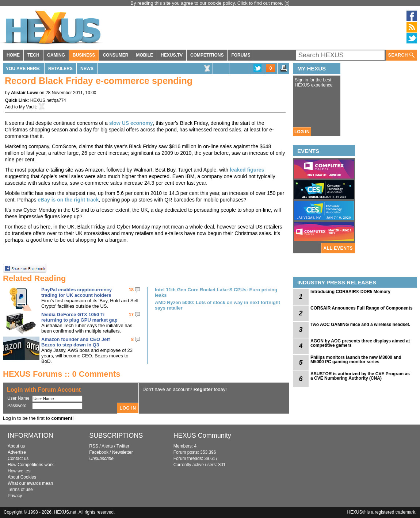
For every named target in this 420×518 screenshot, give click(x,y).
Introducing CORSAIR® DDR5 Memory (350, 292)
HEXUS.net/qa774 (48, 100)
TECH (33, 55)
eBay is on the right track (68, 200)
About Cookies (22, 477)
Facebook (99, 452)
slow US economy (131, 123)
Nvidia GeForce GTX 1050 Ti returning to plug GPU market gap (79, 317)
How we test (20, 471)
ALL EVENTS (338, 248)
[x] (287, 3)
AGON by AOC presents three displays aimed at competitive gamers (360, 343)
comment (62, 418)
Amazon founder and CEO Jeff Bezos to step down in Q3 (76, 342)
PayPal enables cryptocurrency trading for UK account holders (77, 292)
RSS (94, 446)
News (87, 69)
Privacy (15, 496)
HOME (13, 55)
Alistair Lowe (25, 93)
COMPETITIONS (207, 55)
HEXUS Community (202, 435)
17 (131, 315)
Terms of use (20, 490)
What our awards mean (30, 483)
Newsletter (123, 452)
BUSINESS (84, 55)
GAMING (56, 55)
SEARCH (401, 55)
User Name (18, 398)
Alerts (107, 446)
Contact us (18, 458)
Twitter (123, 446)
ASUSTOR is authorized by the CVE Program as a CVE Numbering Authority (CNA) (360, 376)
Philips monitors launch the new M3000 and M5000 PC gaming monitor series (356, 360)
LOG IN (302, 132)
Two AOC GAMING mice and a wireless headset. (360, 325)
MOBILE (144, 55)
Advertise (17, 452)
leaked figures (247, 170)
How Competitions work (31, 465)
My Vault (27, 107)
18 (131, 290)
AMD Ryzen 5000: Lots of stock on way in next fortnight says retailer (217, 305)
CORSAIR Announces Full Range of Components (362, 308)
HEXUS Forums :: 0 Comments (62, 374)
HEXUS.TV (172, 55)
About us (16, 446)
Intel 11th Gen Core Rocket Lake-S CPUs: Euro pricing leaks (216, 292)
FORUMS (241, 55)
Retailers (60, 69)
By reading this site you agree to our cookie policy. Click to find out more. (207, 3)
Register (203, 389)
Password (17, 406)
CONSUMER (115, 55)
